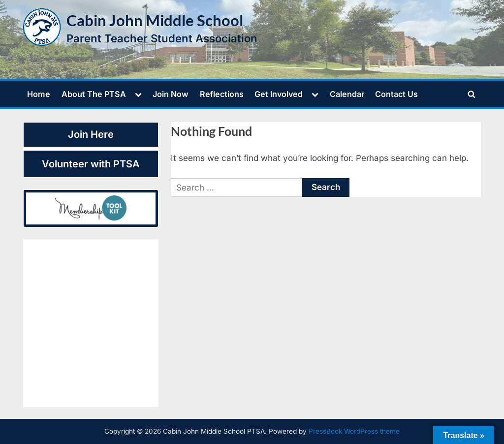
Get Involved (279, 94)
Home (39, 94)
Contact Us (396, 94)
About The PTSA (94, 94)
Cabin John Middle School (155, 20)
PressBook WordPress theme (354, 431)
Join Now (171, 94)
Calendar (347, 94)
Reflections (222, 94)
